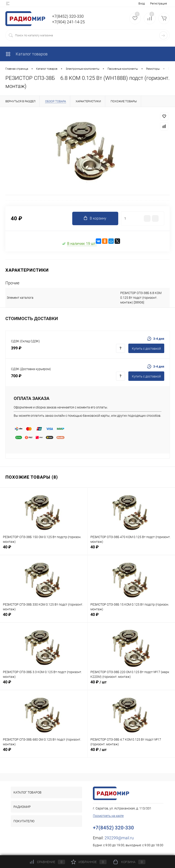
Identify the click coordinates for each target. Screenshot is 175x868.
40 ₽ (44, 549)
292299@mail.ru (119, 838)
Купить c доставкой (146, 349)
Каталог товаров (26, 54)
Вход (142, 3)
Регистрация (159, 3)
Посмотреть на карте (108, 816)
